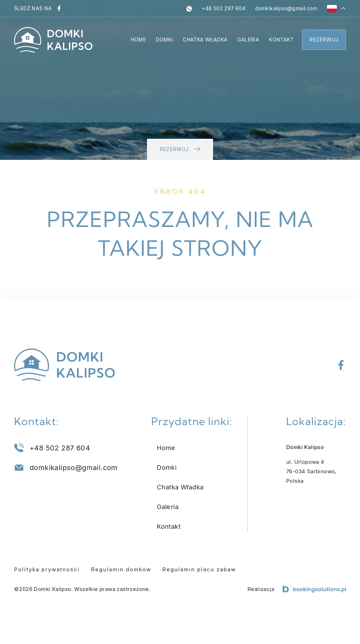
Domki (164, 40)
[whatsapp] (189, 8)
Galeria (248, 40)
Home (139, 40)
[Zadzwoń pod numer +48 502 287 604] (224, 8)
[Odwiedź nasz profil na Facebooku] (59, 8)
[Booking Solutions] (314, 589)
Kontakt (281, 40)
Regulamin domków (121, 569)
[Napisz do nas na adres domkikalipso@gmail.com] (286, 8)
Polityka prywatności (47, 569)
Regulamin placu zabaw (199, 569)
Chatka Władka (205, 40)
